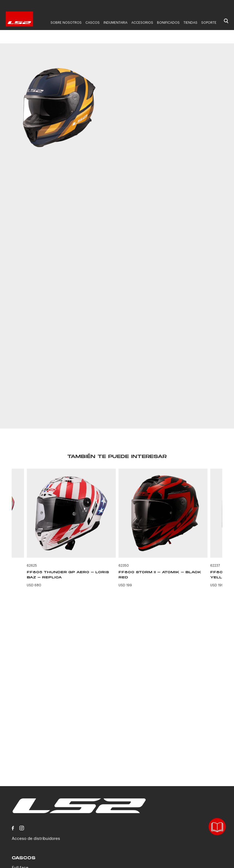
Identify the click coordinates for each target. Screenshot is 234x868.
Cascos (93, 23)
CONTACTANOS (171, 398)
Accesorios (142, 23)
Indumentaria (115, 23)
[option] (59, 108)
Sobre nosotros (66, 23)
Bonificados (168, 23)
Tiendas (190, 23)
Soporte (209, 23)
